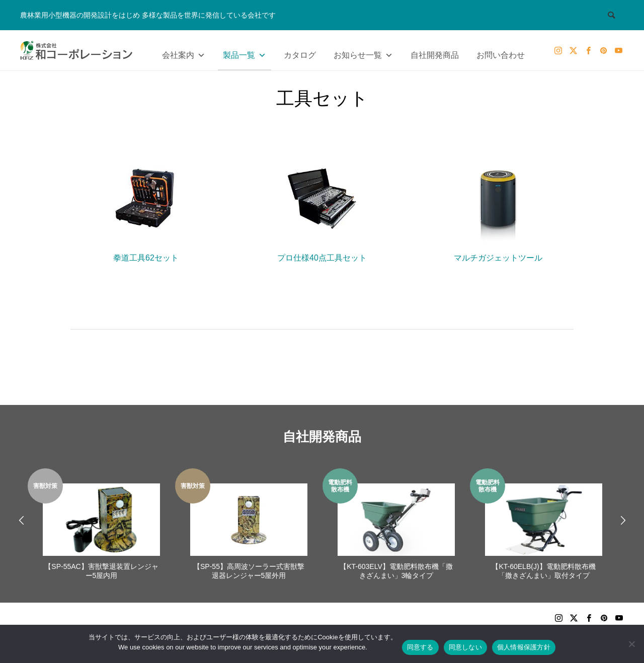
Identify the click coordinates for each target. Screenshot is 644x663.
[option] (101, 525)
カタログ (300, 55)
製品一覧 (245, 53)
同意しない (465, 647)
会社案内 (184, 53)
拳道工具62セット (146, 207)
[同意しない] (631, 644)
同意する (420, 647)
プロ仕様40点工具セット (322, 207)
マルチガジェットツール (498, 207)
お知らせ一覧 (363, 53)
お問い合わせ (501, 55)
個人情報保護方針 (524, 647)
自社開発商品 (435, 55)
